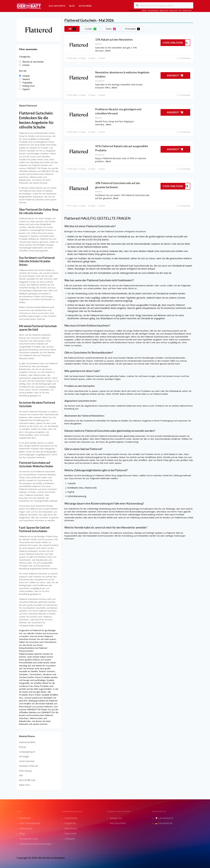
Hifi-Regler (24, 756)
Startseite (25, 818)
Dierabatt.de (164, 823)
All (72, 29)
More (108, 51)
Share (92, 58)
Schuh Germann (27, 761)
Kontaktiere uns (29, 839)
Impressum (26, 828)
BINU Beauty (25, 771)
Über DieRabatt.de (30, 823)
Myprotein (164, 10)
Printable (133, 29)
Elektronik (70, 834)
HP (180, 10)
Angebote (70, 823)
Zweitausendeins (27, 742)
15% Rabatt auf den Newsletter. (114, 39)
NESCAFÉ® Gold (27, 780)
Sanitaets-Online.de (29, 766)
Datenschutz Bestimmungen (36, 844)
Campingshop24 (27, 752)
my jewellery (153, 10)
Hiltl (21, 775)
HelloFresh (187, 10)
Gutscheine (71, 818)
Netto (144, 10)
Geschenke (71, 828)
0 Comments (183, 58)
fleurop (23, 747)
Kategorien (85, 6)
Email (101, 58)
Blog (72, 6)
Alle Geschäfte (57, 6)
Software (70, 839)
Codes (91, 29)
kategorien (116, 818)
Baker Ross (25, 785)
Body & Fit (174, 10)
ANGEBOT (175, 75)
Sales (111, 29)
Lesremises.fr (164, 818)
